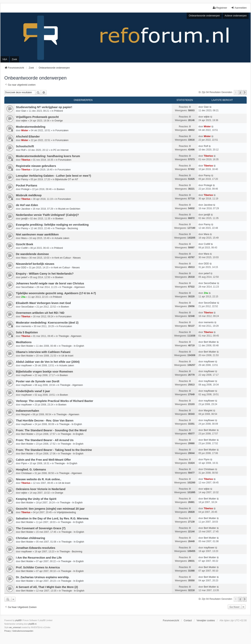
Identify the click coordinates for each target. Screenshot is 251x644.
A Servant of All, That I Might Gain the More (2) (47, 587)
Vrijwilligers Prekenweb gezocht (37, 117)
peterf (24, 277)
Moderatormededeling (31, 127)
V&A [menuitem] (5, 59)
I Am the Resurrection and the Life (39, 558)
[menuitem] (8, 631)
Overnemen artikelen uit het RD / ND (40, 313)
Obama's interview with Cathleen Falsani (43, 352)
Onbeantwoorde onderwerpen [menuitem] (204, 16)
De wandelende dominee (32, 254)
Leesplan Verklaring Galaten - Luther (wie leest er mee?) (53, 176)
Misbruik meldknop (29, 195)
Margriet (25, 414)
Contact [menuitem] (188, 620)
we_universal (15, 627)
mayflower (27, 365)
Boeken (61, 189)
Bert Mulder (27, 346)
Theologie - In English (73, 346)
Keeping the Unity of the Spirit (36, 499)
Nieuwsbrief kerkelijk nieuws (35, 264)
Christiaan (26, 473)
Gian (24, 111)
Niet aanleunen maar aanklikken (37, 234)
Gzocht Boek (25, 244)
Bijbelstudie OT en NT (67, 179)
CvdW (24, 248)
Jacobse (26, 209)
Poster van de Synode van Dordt (38, 381)
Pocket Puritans (27, 185)
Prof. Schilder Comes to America (38, 567)
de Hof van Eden (27, 205)
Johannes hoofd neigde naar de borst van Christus (50, 283)
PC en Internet (61, 150)
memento (26, 326)
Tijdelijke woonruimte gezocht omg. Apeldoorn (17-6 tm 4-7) (56, 293)
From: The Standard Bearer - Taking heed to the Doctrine (54, 450)
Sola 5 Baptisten (27, 332)
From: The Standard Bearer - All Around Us (45, 440)
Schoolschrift (25, 146)
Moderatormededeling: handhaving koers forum (48, 156)
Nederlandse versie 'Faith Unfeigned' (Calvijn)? (47, 215)
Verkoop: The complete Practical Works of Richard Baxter (55, 401)
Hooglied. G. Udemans (31, 469)
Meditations (24, 342)
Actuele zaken (62, 238)
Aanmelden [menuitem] (239, 8)
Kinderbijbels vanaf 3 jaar (33, 391)
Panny (25, 179)
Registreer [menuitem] (220, 8)
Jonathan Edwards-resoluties (36, 548)
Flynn (24, 463)
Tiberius (26, 160)
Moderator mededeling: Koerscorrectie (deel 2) (47, 323)
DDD (24, 268)
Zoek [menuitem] (14, 59)
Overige (59, 121)
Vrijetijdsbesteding (66, 512)
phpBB (18, 620)
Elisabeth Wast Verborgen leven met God (43, 303)
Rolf (23, 150)
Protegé (25, 189)
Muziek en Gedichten (69, 209)
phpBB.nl (32, 624)
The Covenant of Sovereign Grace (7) (41, 528)
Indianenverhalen (27, 411)
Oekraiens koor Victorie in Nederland (41, 489)
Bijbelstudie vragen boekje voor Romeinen (44, 372)
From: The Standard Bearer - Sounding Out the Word (51, 430)
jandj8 (24, 219)
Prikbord (59, 111)
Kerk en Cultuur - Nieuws (68, 258)
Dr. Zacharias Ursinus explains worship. (43, 577)
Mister (25, 130)
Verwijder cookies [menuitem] (206, 620)
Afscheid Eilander (28, 137)
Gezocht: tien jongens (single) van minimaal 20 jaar (50, 509)
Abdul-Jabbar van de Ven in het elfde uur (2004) (48, 362)
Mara (24, 238)
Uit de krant (67, 356)
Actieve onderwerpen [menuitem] (236, 16)
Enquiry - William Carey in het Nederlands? (45, 274)
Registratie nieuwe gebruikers (36, 166)
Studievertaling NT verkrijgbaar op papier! (44, 107)
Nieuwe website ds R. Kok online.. (39, 479)
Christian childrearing (30, 538)
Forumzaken (62, 130)
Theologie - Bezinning (66, 228)
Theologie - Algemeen (73, 287)
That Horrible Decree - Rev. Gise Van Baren (45, 421)
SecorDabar (27, 287)
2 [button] (240, 92)
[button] (245, 92)
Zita (23, 297)
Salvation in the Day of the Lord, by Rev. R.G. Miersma (52, 518)
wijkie (24, 121)
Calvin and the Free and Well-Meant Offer (43, 460)
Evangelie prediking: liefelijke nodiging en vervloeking (52, 225)
